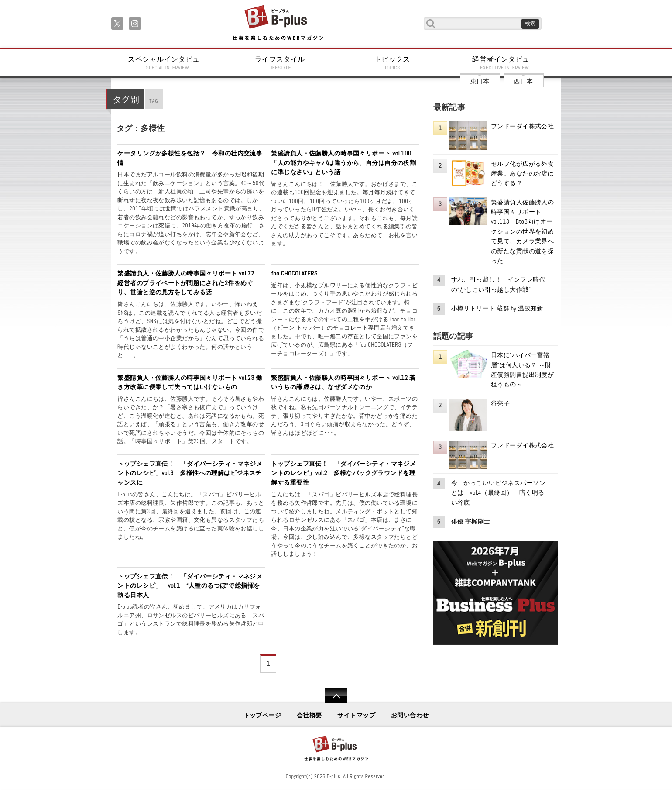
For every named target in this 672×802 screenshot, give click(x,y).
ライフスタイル (280, 63)
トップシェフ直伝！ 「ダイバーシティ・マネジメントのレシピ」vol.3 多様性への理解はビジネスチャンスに (190, 473)
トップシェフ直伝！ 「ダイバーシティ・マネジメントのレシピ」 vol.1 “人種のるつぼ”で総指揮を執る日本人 (190, 586)
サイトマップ (356, 715)
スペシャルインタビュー (168, 63)
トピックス (392, 63)
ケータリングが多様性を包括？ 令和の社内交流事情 (190, 158)
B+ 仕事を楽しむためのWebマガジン (278, 23)
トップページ (262, 715)
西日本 (523, 81)
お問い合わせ (410, 715)
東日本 (480, 81)
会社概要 (309, 715)
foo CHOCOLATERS (294, 273)
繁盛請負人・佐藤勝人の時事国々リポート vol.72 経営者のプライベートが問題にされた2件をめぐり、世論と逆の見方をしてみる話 (189, 283)
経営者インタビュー (505, 63)
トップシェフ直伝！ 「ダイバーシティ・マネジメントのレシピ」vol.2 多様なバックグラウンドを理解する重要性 (343, 473)
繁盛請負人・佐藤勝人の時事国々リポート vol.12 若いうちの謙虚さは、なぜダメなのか (343, 382)
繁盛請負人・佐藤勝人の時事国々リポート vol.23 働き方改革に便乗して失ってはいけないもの (190, 382)
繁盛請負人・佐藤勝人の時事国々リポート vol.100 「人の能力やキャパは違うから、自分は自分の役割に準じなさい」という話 (344, 163)
